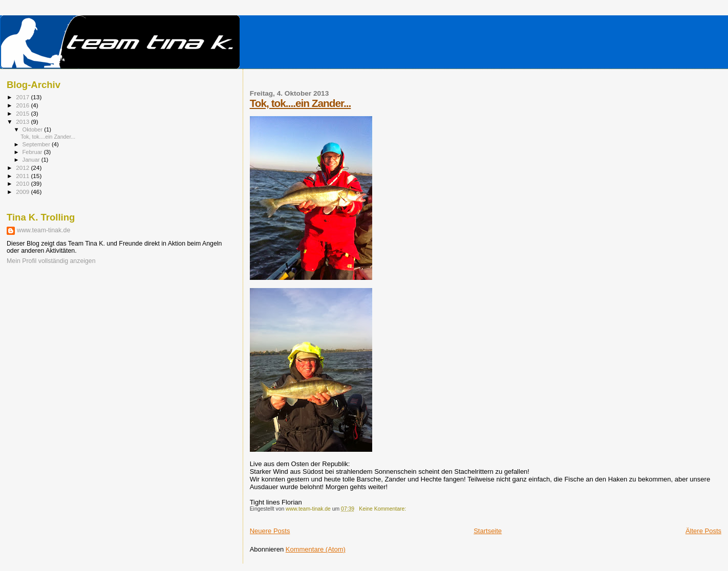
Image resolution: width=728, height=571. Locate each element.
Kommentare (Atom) (316, 549)
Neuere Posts (270, 531)
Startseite (488, 531)
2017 (23, 97)
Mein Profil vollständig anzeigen (51, 261)
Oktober (34, 129)
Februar (33, 152)
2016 (23, 105)
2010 (23, 183)
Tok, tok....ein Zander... (301, 103)
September (37, 144)
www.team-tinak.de (44, 230)
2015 (23, 113)
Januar (32, 160)
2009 (23, 192)
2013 (23, 122)
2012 (23, 168)
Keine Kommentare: (383, 509)
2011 (23, 176)
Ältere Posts (703, 531)
